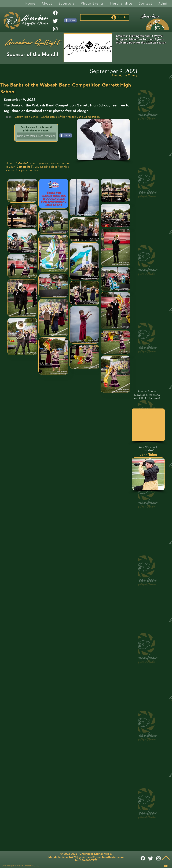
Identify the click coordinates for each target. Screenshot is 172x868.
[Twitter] (55, 21)
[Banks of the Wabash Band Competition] (36, 136)
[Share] (70, 20)
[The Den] (157, 24)
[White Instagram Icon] (55, 29)
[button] (47, 4)
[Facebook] (55, 13)
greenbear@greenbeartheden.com (101, 857)
